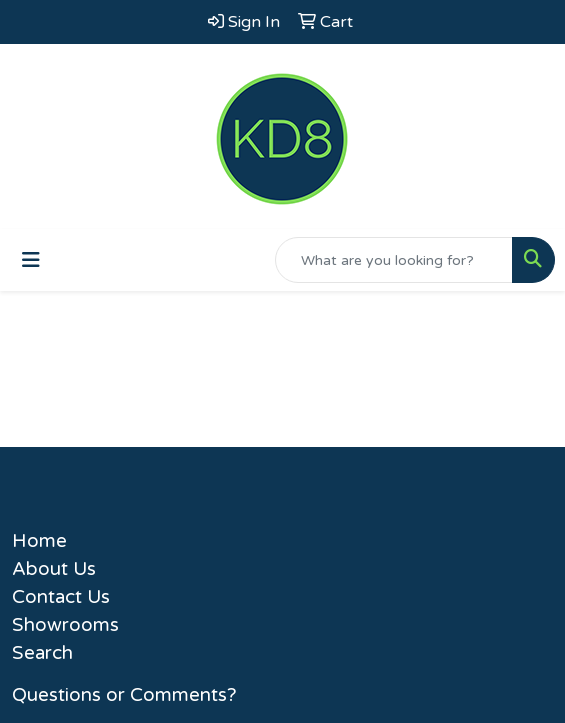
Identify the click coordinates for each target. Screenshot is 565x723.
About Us (54, 569)
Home (39, 541)
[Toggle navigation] (31, 260)
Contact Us (61, 597)
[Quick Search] (394, 260)
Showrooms (65, 625)
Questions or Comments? (124, 695)
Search (42, 653)
